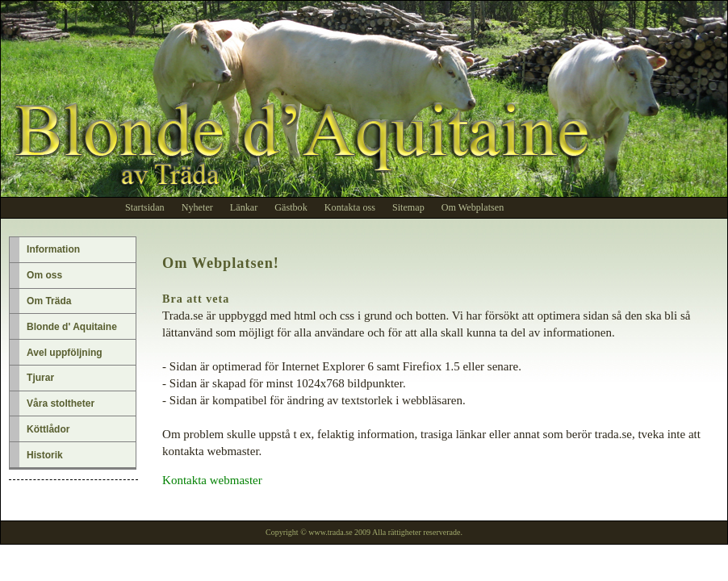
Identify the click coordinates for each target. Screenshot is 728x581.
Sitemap (408, 207)
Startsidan (145, 207)
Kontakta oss (350, 207)
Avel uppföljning (65, 353)
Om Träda (49, 301)
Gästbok (291, 207)
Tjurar (40, 378)
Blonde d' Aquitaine (72, 327)
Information (53, 249)
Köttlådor (48, 429)
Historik (45, 455)
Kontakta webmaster (212, 480)
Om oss (44, 275)
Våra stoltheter (61, 403)
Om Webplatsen (473, 207)
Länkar (244, 207)
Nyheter (197, 207)
